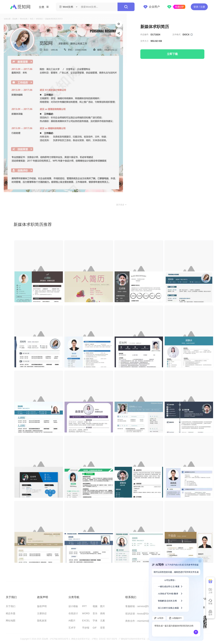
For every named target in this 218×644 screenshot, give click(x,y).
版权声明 (42, 606)
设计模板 (73, 606)
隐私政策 (42, 621)
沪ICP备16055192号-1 (60, 639)
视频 (95, 606)
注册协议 (42, 613)
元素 (103, 621)
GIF (95, 628)
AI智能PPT (175, 618)
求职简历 (39, 19)
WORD (86, 613)
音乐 (95, 613)
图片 (103, 606)
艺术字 (72, 628)
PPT (84, 606)
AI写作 (159, 618)
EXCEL (86, 621)
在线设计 (73, 613)
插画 (103, 613)
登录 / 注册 (199, 7)
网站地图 (11, 621)
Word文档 (24, 19)
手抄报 (86, 628)
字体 (95, 621)
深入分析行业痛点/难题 (170, 608)
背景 (103, 628)
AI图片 (72, 621)
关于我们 (11, 606)
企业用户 (152, 7)
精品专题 (11, 613)
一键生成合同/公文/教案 (170, 586)
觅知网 (15, 19)
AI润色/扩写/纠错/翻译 (170, 593)
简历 (32, 19)
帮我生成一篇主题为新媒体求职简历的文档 (174, 629)
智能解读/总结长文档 (170, 600)
